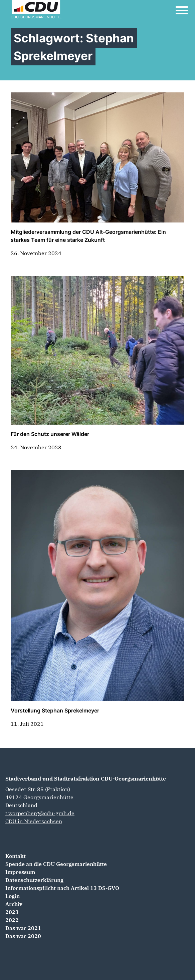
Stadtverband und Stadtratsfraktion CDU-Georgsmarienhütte (86, 779)
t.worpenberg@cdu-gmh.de (40, 813)
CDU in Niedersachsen (34, 821)
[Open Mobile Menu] (182, 10)
